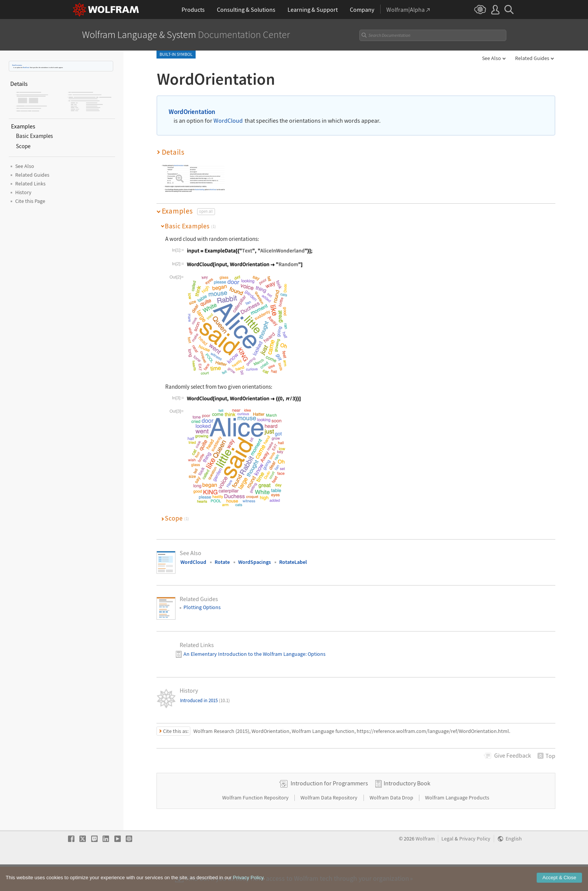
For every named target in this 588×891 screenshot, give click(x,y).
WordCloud (26, 67)
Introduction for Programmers (329, 807)
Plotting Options (202, 607)
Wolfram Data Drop (392, 822)
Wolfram (425, 863)
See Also (492, 58)
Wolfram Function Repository (256, 822)
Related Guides (532, 58)
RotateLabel (293, 562)
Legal (447, 863)
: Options (315, 654)
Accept (559, 879)
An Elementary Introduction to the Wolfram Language (244, 654)
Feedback (513, 755)
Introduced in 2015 (205, 700)
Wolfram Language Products (457, 822)
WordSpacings (254, 562)
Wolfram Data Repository (330, 822)
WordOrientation (17, 65)
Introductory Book (407, 807)
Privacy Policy (475, 863)
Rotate (222, 562)
